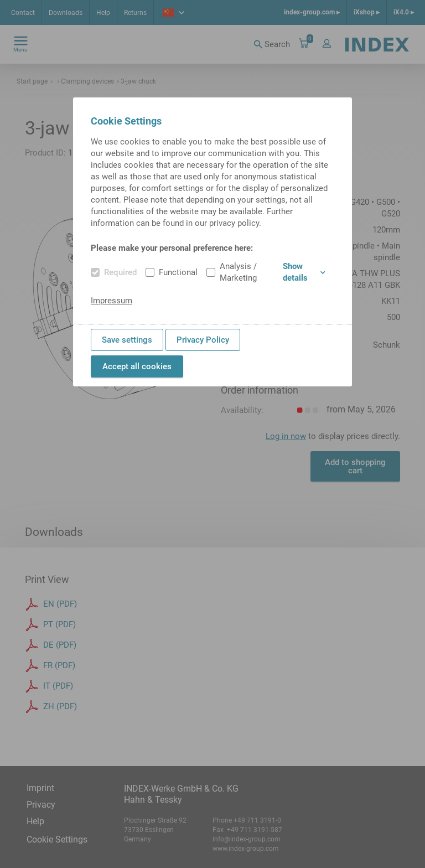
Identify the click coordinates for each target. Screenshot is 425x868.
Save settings (127, 340)
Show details (304, 272)
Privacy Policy (203, 340)
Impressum (112, 301)
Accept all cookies (137, 366)
